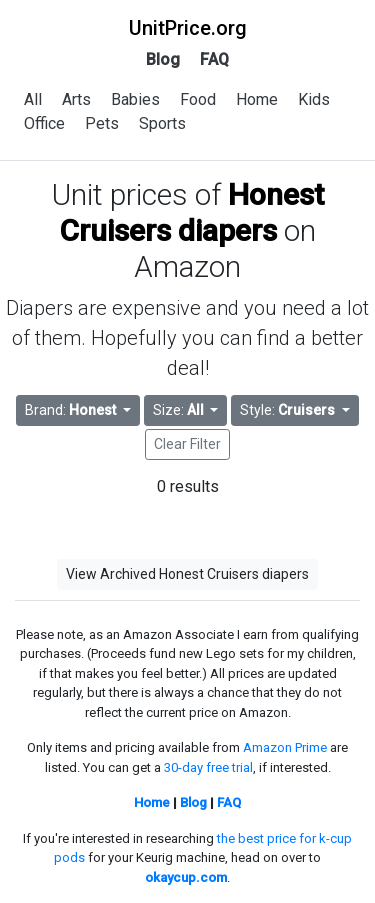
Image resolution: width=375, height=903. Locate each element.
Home (257, 99)
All (33, 99)
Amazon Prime (285, 747)
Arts (76, 99)
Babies (135, 99)
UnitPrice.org (188, 28)
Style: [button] (289, 410)
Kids (314, 99)
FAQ (214, 59)
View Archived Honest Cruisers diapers (187, 574)
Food (198, 99)
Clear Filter (187, 444)
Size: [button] (180, 410)
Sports (162, 123)
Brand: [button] (72, 410)
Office (44, 123)
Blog (163, 59)
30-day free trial (208, 767)
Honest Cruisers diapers (192, 212)
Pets (102, 123)
